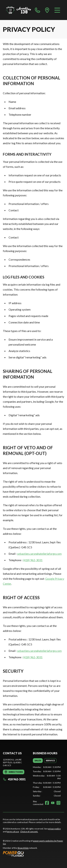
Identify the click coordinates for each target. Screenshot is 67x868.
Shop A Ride (23, 848)
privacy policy (54, 829)
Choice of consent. (29, 831)
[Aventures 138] (18, 10)
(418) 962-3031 (33, 560)
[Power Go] (33, 854)
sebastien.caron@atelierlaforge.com (39, 554)
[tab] (38, 761)
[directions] (47, 10)
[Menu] (57, 10)
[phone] (38, 10)
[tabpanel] (47, 781)
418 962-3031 (14, 779)
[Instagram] (58, 803)
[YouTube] (53, 803)
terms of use (13, 831)
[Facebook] (47, 803)
